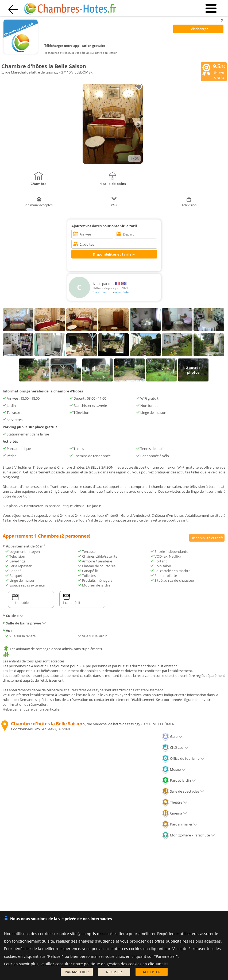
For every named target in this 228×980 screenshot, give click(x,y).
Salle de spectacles (183, 791)
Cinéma (174, 813)
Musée (174, 769)
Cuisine (13, 616)
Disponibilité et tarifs (207, 538)
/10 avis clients (214, 71)
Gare (172, 736)
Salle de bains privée (24, 623)
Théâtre (175, 802)
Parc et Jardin (179, 780)
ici (166, 964)
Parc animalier (180, 824)
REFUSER (114, 972)
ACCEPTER (152, 972)
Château (175, 747)
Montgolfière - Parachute (188, 835)
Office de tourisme (183, 758)
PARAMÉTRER (77, 972)
